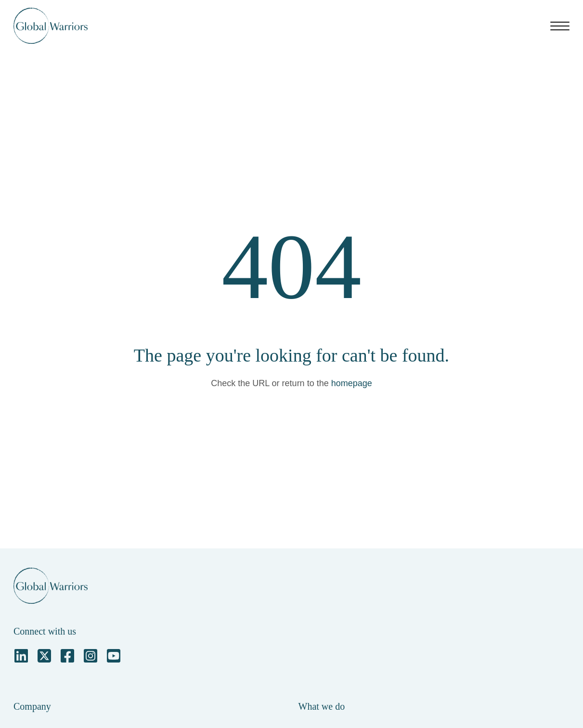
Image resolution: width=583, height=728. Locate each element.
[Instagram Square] (91, 656)
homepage (352, 383)
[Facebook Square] (67, 656)
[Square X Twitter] (44, 656)
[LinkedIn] (21, 656)
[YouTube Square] (114, 656)
